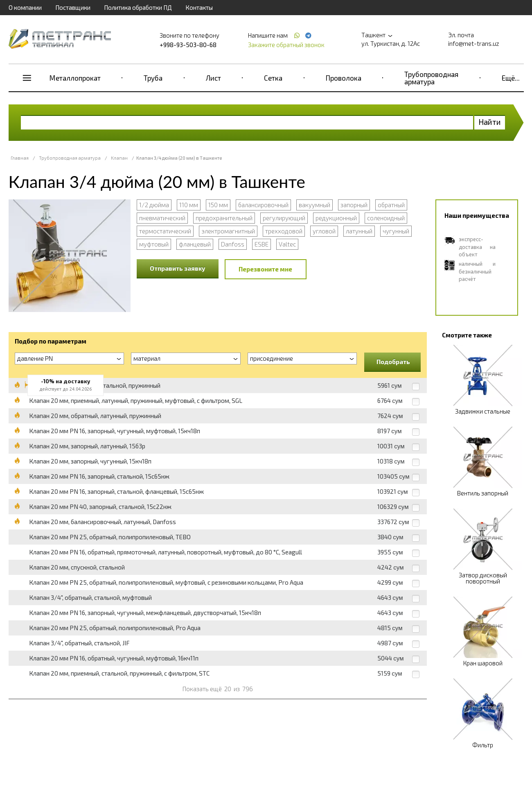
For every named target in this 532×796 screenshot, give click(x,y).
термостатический (165, 231)
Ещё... (511, 78)
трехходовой (284, 231)
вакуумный (314, 205)
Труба (153, 78)
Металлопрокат (75, 78)
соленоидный (386, 218)
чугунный (396, 231)
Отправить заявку (178, 268)
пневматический (162, 218)
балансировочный (263, 205)
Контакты (199, 7)
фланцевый (195, 244)
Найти (490, 122)
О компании (25, 7)
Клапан (119, 158)
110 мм (189, 205)
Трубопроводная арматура (431, 78)
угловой (324, 231)
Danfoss (233, 244)
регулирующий (284, 218)
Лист (213, 78)
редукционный (336, 218)
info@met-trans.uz (474, 43)
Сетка (273, 78)
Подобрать (393, 362)
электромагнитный (228, 231)
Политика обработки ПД (138, 7)
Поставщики (73, 7)
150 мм (218, 205)
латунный (359, 231)
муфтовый (154, 244)
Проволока (344, 78)
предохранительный (224, 218)
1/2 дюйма (154, 205)
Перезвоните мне (265, 269)
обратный (391, 205)
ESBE (261, 244)
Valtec (287, 244)
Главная (20, 158)
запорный (354, 205)
